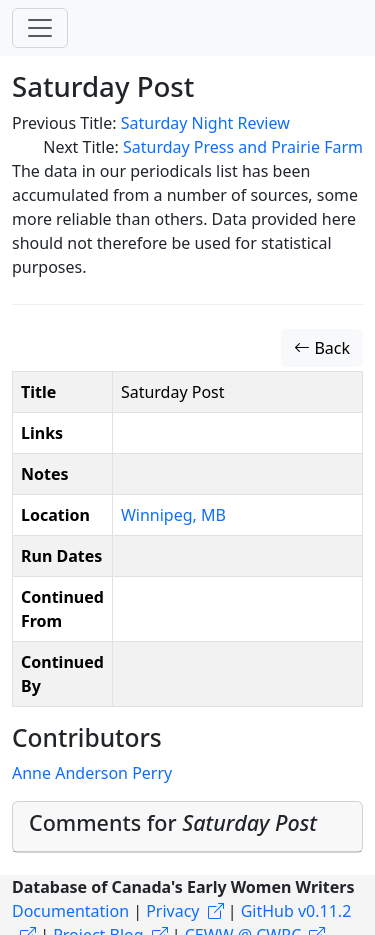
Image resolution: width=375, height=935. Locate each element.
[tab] (187, 827)
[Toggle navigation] (40, 28)
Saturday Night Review (205, 123)
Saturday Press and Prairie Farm (243, 147)
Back (322, 348)
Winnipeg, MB (173, 515)
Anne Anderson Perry (92, 773)
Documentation (70, 911)
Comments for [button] (173, 822)
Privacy (172, 911)
